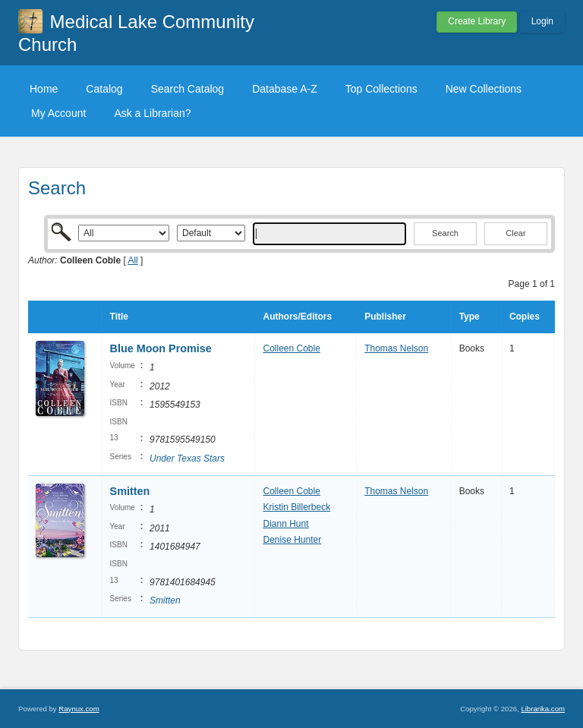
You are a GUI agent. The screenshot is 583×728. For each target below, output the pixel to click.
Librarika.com (543, 709)
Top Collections (381, 89)
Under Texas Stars (187, 459)
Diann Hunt (285, 524)
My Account (58, 113)
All (132, 260)
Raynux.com (79, 709)
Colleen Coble (291, 348)
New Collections (484, 89)
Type (470, 317)
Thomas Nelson (396, 348)
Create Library (477, 21)
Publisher (385, 317)
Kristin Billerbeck (296, 507)
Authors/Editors (297, 317)
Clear (515, 233)
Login (542, 21)
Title (119, 317)
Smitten (130, 491)
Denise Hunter (292, 540)
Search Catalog (188, 89)
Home (44, 89)
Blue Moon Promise (161, 348)
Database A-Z (285, 89)
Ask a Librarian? (152, 113)
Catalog (104, 89)
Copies (525, 317)
